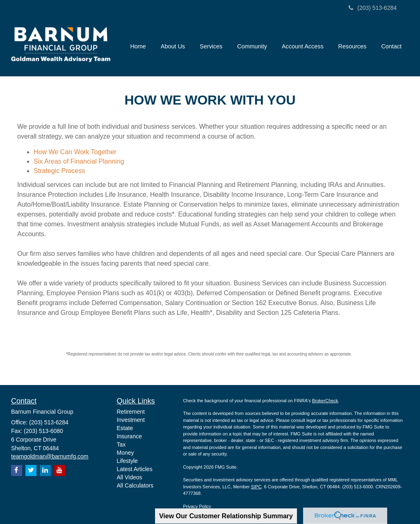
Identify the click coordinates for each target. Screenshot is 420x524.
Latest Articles (135, 469)
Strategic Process (59, 171)
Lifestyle (127, 461)
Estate (125, 428)
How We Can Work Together (75, 152)
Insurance (129, 436)
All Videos (130, 477)
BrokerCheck (325, 401)
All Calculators (135, 485)
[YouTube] (60, 470)
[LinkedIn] (45, 470)
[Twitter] (31, 470)
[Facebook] (17, 470)
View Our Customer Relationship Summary (226, 516)
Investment (131, 420)
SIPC (256, 487)
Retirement (131, 412)
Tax (121, 444)
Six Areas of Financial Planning (79, 161)
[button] (173, 46)
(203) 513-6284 (373, 8)
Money (126, 453)
